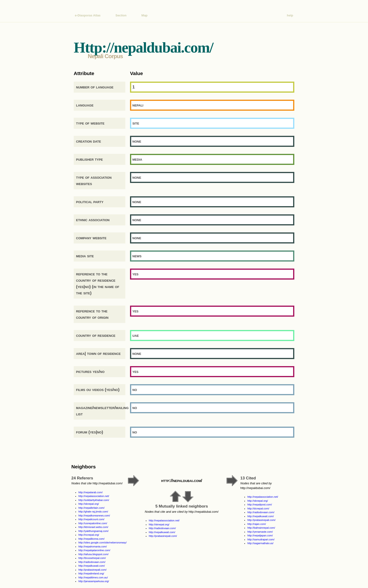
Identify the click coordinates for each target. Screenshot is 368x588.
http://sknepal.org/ (89, 504)
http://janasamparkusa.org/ (94, 581)
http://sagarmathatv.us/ (260, 543)
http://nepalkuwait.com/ (92, 566)
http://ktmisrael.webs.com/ (93, 527)
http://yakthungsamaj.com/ (93, 531)
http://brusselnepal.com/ (92, 558)
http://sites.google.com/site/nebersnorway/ (102, 542)
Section (121, 15)
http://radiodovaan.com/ (92, 562)
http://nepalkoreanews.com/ (94, 516)
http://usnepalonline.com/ (93, 523)
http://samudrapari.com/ (261, 539)
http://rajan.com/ (257, 524)
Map (145, 15)
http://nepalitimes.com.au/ (93, 577)
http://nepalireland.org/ (91, 573)
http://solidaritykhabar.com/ (94, 500)
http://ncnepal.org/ (89, 535)
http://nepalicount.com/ (91, 519)
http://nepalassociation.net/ (94, 496)
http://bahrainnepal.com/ (261, 528)
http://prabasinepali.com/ (92, 570)
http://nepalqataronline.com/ (94, 550)
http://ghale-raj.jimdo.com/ (93, 512)
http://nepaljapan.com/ (260, 535)
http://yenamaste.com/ (260, 532)
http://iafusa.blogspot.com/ (93, 554)
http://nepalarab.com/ (90, 492)
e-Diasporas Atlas (88, 15)
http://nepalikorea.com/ (91, 539)
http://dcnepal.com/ (258, 508)
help (290, 15)
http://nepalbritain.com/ (91, 508)
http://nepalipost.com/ (260, 505)
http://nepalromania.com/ (93, 546)
